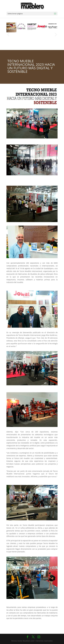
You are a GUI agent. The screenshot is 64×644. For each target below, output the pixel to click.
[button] (8, 34)
